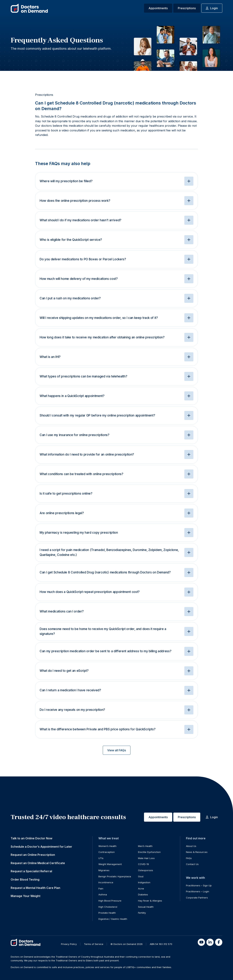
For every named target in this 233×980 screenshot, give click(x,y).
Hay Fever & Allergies (150, 901)
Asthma (103, 894)
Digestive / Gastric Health (113, 919)
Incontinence (106, 882)
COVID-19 (143, 864)
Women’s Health (107, 846)
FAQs (189, 858)
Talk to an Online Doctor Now (31, 838)
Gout (141, 876)
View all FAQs (117, 750)
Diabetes (143, 894)
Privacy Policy (69, 944)
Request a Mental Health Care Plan (35, 888)
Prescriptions (187, 8)
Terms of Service (94, 944)
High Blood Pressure (110, 901)
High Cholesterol (108, 907)
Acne (141, 889)
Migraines (104, 870)
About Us (191, 846)
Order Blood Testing (25, 879)
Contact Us (192, 864)
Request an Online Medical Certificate (38, 863)
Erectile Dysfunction (149, 852)
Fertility (142, 913)
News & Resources (197, 852)
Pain (101, 889)
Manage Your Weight (26, 896)
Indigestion (144, 882)
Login (212, 8)
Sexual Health (146, 907)
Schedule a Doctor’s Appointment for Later (41, 847)
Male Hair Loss (146, 858)
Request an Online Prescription (33, 855)
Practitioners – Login (198, 891)
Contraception (107, 852)
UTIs (101, 858)
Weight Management (110, 864)
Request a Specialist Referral (31, 871)
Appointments (158, 8)
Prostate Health (107, 913)
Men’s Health (145, 846)
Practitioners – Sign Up (199, 885)
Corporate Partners (197, 898)
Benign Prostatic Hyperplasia (115, 876)
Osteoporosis (146, 870)
